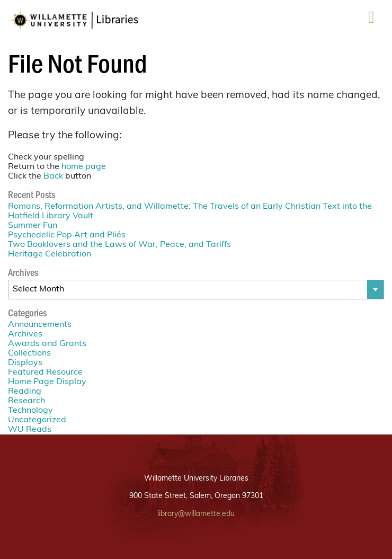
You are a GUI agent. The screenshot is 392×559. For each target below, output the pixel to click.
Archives (25, 334)
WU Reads (30, 430)
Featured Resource (45, 372)
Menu (371, 21)
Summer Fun (33, 226)
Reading (25, 392)
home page (84, 167)
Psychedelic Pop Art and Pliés (67, 235)
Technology (30, 411)
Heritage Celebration (50, 254)
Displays (25, 363)
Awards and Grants (47, 344)
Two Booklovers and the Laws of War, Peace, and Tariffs (119, 245)
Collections (29, 353)
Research (26, 401)
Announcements (40, 325)
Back (53, 176)
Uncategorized (37, 420)
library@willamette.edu (196, 514)
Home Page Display (47, 382)
